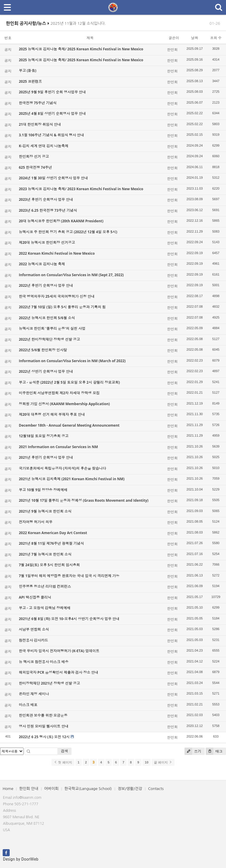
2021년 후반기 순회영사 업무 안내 (46, 457)
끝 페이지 (163, 762)
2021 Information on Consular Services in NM (58, 447)
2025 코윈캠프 (30, 81)
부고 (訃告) (28, 71)
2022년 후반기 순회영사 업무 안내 (46, 285)
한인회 (172, 50)
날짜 (195, 38)
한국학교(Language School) (88, 789)
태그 (214, 751)
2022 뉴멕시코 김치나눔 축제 (42, 264)
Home (8, 789)
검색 (64, 751)
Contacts (156, 789)
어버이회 (51, 789)
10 (147, 762)
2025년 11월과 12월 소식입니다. (78, 25)
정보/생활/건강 (130, 789)
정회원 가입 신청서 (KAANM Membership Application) (64, 404)
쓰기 (193, 751)
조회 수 (216, 38)
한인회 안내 (29, 789)
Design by (21, 859)
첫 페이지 (63, 762)
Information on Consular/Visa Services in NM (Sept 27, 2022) (71, 275)
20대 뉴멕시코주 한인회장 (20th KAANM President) (61, 221)
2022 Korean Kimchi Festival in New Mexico (57, 253)
